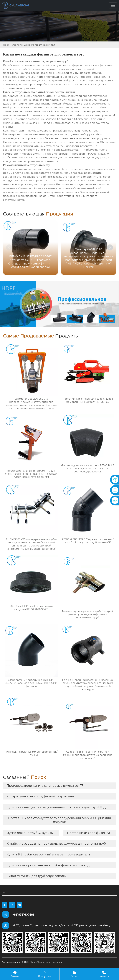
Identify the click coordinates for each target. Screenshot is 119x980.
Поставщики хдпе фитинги (88, 833)
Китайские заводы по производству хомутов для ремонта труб (56, 844)
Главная (6, 45)
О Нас (74, 974)
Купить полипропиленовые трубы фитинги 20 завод (48, 865)
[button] (110, 247)
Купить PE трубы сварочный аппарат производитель (48, 854)
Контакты (104, 974)
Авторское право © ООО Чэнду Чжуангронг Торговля (32, 962)
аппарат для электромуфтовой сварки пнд (40, 796)
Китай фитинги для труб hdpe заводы (36, 876)
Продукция (45, 974)
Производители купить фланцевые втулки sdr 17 (45, 786)
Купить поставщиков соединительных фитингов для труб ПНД (56, 807)
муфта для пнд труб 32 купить (30, 833)
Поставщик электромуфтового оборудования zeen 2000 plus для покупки (59, 820)
